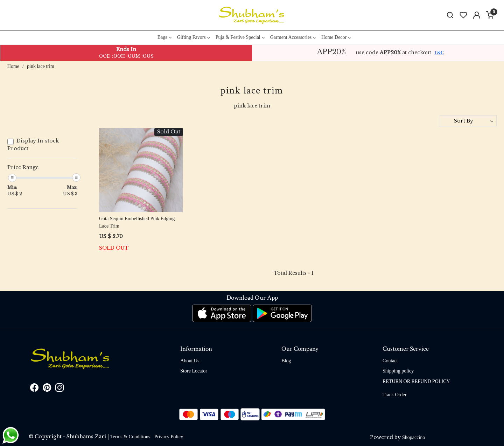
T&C (439, 53)
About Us (190, 361)
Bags (164, 37)
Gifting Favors (193, 37)
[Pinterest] (47, 389)
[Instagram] (59, 389)
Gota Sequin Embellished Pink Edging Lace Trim (137, 222)
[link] (450, 15)
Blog (286, 361)
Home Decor (336, 37)
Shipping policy (398, 371)
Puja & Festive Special (240, 37)
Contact (390, 361)
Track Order (394, 395)
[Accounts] (477, 15)
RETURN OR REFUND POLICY (416, 381)
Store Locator (194, 371)
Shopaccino (414, 437)
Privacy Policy (169, 437)
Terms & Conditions (130, 437)
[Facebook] (34, 389)
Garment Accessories (293, 37)
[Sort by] (468, 121)
